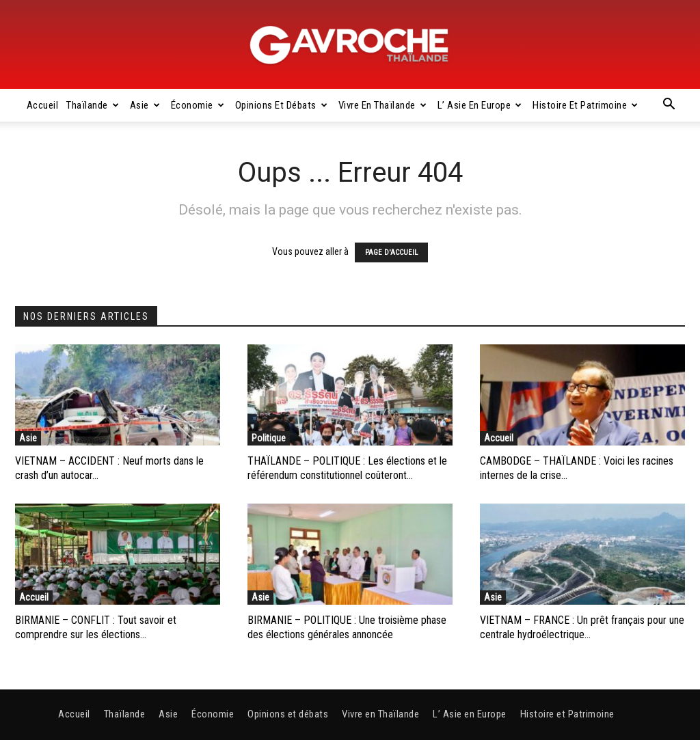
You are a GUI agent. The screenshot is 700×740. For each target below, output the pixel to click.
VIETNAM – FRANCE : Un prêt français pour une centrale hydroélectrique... (582, 627)
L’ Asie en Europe (480, 105)
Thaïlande (93, 105)
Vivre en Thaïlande (383, 105)
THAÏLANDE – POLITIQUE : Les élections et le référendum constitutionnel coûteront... (347, 468)
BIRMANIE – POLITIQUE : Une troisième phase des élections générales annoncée (347, 627)
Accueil (43, 105)
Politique (269, 438)
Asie (145, 105)
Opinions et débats (282, 105)
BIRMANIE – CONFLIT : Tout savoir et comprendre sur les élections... (96, 627)
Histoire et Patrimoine (585, 105)
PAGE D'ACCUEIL (391, 252)
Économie (198, 105)
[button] (669, 106)
